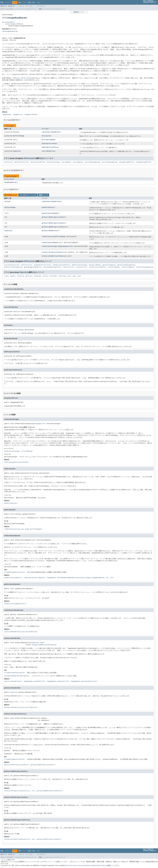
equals (13, 276)
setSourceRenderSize (50, 256)
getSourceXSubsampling (126, 265)
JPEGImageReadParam (10, 31)
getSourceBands (95, 265)
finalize (20, 276)
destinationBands (49, 140)
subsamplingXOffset (126, 162)
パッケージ (8, 2)
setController (82, 267)
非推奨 (29, 2)
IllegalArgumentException (14, 572)
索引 (34, 2)
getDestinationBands (50, 213)
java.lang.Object (8, 22)
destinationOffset (38, 162)
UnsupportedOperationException (44, 645)
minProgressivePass (49, 143)
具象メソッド (43, 195)
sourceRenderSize (49, 151)
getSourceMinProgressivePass (53, 223)
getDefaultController (43, 265)
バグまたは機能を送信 (8, 860)
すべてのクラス (41, 6)
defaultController (22, 162)
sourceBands (66, 162)
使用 (20, 2)
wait (69, 276)
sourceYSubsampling (109, 162)
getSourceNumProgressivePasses (54, 227)
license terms (73, 865)
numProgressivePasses (50, 147)
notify (45, 276)
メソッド (34, 9)
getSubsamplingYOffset (52, 267)
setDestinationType (49, 246)
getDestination (48, 207)
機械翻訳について (79, 12)
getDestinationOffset (61, 265)
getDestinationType (79, 265)
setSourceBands (114, 267)
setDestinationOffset (97, 267)
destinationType (53, 162)
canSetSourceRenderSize (51, 132)
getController (27, 265)
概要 (2, 2)
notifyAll (53, 276)
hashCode (38, 276)
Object (22, 272)
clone (6, 276)
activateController (12, 265)
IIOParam (12, 40)
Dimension (17, 151)
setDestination (48, 236)
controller (8, 162)
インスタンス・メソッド (28, 195)
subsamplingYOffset (144, 162)
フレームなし (29, 6)
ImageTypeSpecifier (66, 246)
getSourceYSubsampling (13, 267)
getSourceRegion (109, 265)
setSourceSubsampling (144, 267)
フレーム (21, 6)
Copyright (4, 865)
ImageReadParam (10, 182)
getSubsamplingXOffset (33, 267)
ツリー (24, 2)
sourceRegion (78, 162)
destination (46, 136)
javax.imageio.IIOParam (14, 24)
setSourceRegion (128, 267)
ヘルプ (38, 2)
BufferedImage (19, 136)
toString (62, 276)
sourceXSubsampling (92, 162)
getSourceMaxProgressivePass (53, 217)
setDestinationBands (50, 242)
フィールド (16, 9)
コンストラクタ (25, 9)
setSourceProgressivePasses (53, 252)
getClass (29, 276)
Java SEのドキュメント (48, 862)
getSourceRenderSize (50, 231)
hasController (69, 267)
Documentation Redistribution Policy (92, 865)
